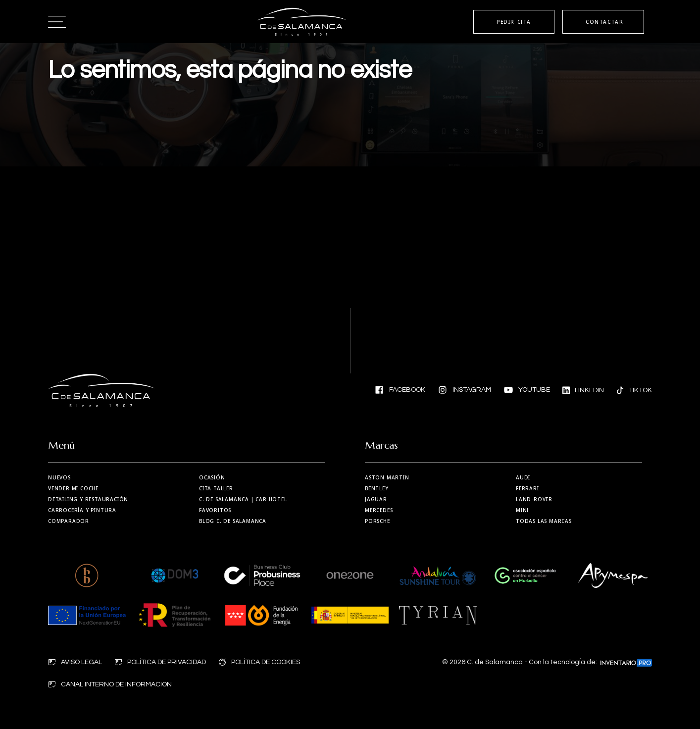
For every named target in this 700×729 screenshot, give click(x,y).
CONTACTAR (604, 22)
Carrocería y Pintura (82, 510)
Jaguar (376, 499)
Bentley (377, 488)
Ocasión (212, 477)
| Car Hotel (243, 499)
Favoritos (215, 510)
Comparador (69, 521)
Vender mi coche (73, 488)
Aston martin (387, 477)
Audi (523, 477)
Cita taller (216, 488)
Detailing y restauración (88, 499)
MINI (522, 510)
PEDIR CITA (514, 22)
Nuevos (59, 477)
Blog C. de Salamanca (233, 521)
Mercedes (379, 510)
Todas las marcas (544, 521)
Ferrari (527, 488)
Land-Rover (534, 499)
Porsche (377, 521)
